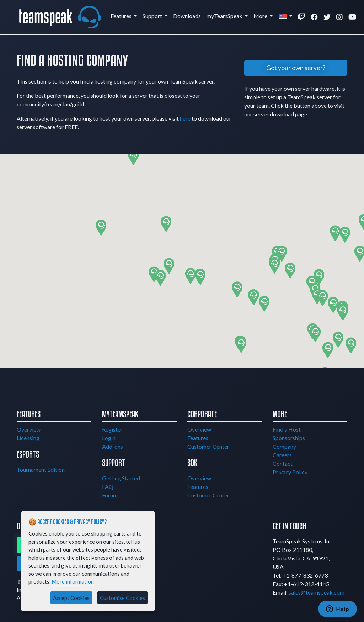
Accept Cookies (71, 598)
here (185, 118)
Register (112, 429)
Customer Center (208, 446)
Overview (29, 429)
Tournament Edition (41, 470)
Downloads (187, 16)
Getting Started (121, 478)
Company (284, 446)
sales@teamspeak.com (317, 592)
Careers (282, 455)
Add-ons (113, 446)
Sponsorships (289, 438)
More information (73, 581)
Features (122, 16)
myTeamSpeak (225, 16)
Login (109, 438)
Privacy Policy (290, 472)
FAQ (108, 487)
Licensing (28, 438)
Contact (283, 463)
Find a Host (287, 429)
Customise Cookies (122, 598)
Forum (110, 495)
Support (153, 16)
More (261, 16)
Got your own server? (296, 68)
